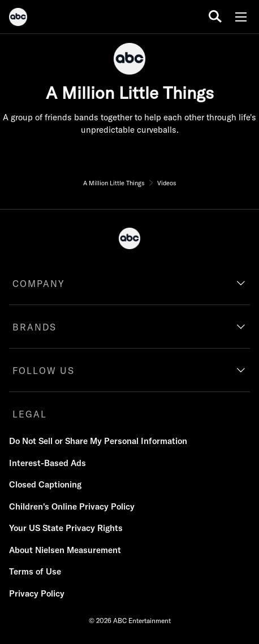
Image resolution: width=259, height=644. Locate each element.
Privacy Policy (37, 593)
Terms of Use (35, 571)
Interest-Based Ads (48, 463)
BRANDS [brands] (34, 327)
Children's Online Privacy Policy (72, 506)
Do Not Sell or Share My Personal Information (98, 441)
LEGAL (30, 414)
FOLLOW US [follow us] (44, 371)
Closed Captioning (45, 484)
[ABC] (18, 19)
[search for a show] (215, 17)
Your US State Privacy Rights (66, 528)
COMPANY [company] (39, 284)
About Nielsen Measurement (65, 550)
